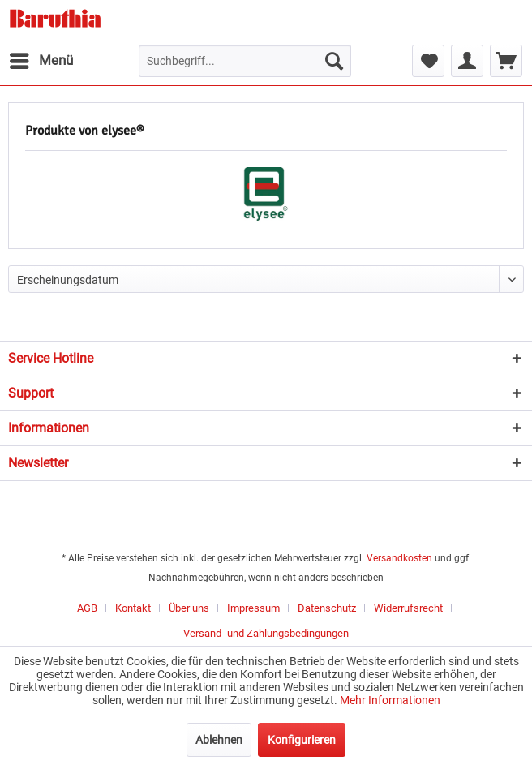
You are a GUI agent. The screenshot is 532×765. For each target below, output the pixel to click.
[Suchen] (334, 61)
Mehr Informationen (390, 700)
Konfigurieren (302, 740)
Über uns (189, 608)
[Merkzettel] (428, 61)
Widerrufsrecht (408, 608)
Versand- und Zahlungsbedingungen (266, 633)
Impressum (253, 608)
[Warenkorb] (506, 61)
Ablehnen (219, 740)
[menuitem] (41, 61)
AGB (87, 608)
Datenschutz (327, 608)
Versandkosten (399, 558)
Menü (41, 58)
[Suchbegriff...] (245, 61)
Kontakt (133, 608)
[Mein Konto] (467, 61)
